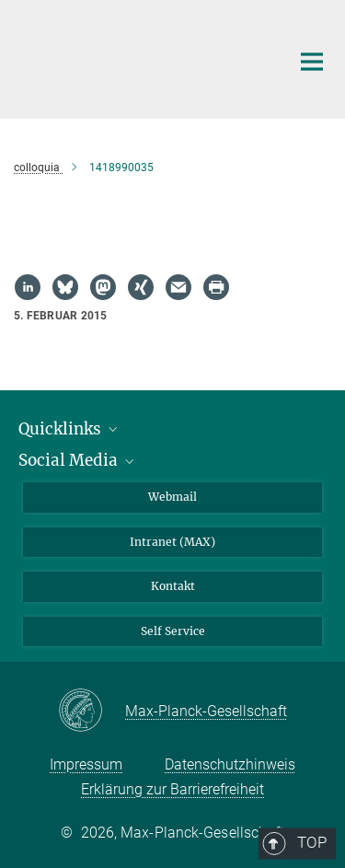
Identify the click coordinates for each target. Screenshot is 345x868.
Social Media (78, 460)
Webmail (172, 497)
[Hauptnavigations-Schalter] (312, 62)
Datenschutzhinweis (230, 764)
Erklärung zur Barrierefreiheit (172, 789)
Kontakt (173, 586)
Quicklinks (69, 429)
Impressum (86, 764)
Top (305, 409)
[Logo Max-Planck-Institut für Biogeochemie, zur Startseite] (138, 57)
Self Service (173, 631)
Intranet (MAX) (172, 542)
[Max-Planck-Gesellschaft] (92, 712)
